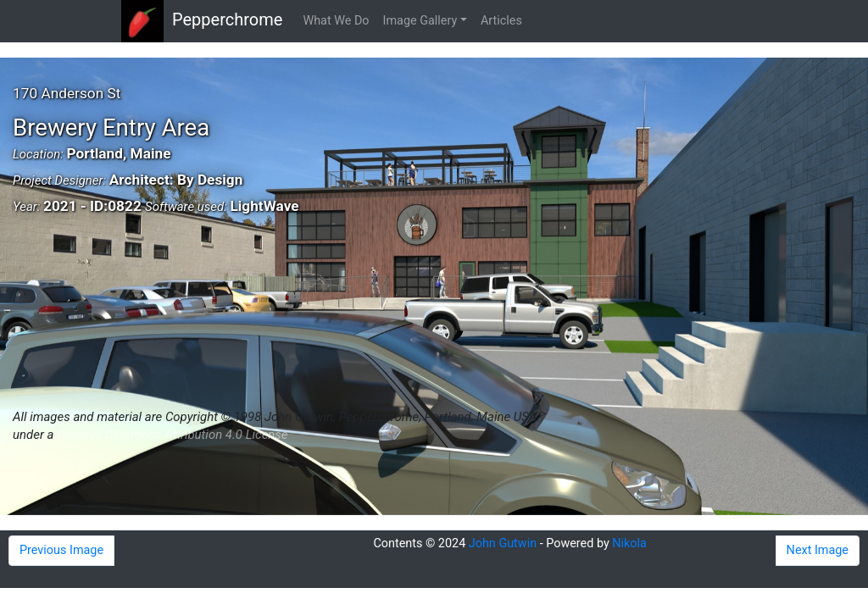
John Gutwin (503, 543)
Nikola (629, 543)
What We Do (336, 21)
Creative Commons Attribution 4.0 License (172, 435)
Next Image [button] (818, 550)
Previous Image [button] (61, 550)
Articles (501, 21)
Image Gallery (420, 21)
